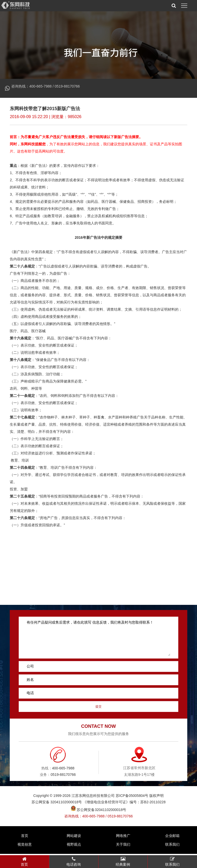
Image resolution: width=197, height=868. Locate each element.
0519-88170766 (67, 86)
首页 (25, 837)
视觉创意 (25, 846)
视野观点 (74, 846)
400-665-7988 (40, 86)
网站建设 (74, 837)
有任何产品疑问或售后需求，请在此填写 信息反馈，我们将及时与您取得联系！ (98, 639)
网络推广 (123, 837)
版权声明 (156, 797)
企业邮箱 (172, 837)
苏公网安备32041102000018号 (99, 811)
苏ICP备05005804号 (132, 797)
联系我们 (172, 846)
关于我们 (123, 846)
